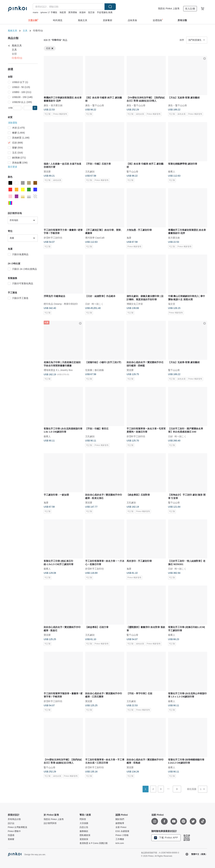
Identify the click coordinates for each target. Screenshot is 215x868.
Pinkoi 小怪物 (122, 835)
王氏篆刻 (90, 171)
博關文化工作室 (135, 304)
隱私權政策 (85, 835)
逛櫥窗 (11, 839)
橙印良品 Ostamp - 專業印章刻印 (61, 304)
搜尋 (110, 7)
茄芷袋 (91, 12)
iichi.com (120, 843)
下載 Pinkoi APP (166, 838)
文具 (25, 31)
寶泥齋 (47, 171)
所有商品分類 (14, 819)
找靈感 (11, 835)
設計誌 (11, 823)
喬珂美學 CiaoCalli (95, 238)
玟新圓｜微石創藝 (95, 370)
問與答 (83, 819)
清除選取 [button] (13, 123)
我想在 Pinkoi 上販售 (169, 8)
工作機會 (120, 839)
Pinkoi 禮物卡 (14, 831)
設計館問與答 (50, 823)
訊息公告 (84, 827)
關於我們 (120, 819)
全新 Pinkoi (121, 827)
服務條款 (84, 831)
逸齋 (129, 238)
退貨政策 (84, 839)
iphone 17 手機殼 (49, 12)
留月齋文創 (57, 105)
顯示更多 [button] (13, 167)
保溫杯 (82, 12)
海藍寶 (63, 12)
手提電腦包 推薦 (105, 12)
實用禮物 (73, 12)
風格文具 (12, 31)
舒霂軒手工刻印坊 (53, 238)
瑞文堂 (172, 304)
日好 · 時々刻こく (94, 304)
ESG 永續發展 (122, 831)
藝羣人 (172, 171)
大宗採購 (84, 823)
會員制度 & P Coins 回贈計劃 (94, 843)
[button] (35, 108)
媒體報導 (120, 823)
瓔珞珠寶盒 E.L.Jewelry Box (58, 370)
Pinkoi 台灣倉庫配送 (18, 827)
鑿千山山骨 (98, 105)
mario (35, 12)
